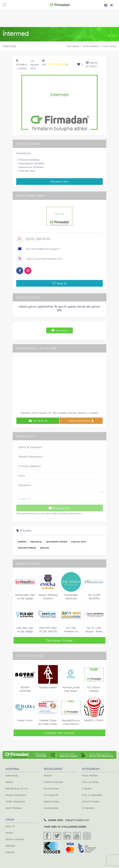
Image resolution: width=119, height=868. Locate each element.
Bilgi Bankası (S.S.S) (17, 788)
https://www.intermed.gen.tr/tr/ (44, 259)
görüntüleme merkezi (57, 542)
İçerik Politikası (14, 808)
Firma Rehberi (91, 46)
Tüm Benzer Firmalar (59, 640)
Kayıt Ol (10, 826)
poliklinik (22, 542)
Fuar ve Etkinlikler (92, 795)
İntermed (45, 548)
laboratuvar (36, 542)
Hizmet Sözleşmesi (16, 795)
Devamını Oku (59, 181)
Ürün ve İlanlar (90, 782)
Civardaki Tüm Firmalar (59, 733)
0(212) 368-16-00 (38, 239)
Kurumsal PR (51, 795)
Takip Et (59, 283)
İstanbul (22, 65)
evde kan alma (78, 542)
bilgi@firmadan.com (77, 820)
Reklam (48, 775)
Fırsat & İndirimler (54, 782)
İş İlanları (87, 788)
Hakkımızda (12, 775)
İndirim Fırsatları (91, 801)
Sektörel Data (51, 801)
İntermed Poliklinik (27, 548)
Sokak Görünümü (81, 421)
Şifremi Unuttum (15, 839)
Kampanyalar (51, 808)
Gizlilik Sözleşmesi (15, 801)
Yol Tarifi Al (38, 421)
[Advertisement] (60, 18)
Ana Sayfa (73, 46)
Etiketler (10, 852)
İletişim (9, 782)
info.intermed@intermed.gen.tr (43, 249)
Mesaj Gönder (59, 508)
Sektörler (10, 846)
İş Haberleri (88, 808)
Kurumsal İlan (51, 788)
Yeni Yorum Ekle (59, 331)
